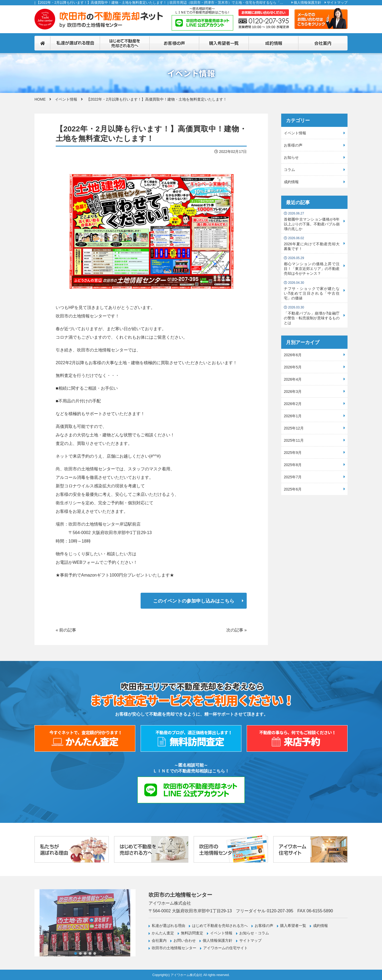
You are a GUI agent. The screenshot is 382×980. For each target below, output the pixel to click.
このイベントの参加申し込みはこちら (194, 601)
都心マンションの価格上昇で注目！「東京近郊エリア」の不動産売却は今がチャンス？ (312, 266)
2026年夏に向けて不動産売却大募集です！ (312, 244)
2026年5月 (293, 367)
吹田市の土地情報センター (174, 948)
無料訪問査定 (192, 933)
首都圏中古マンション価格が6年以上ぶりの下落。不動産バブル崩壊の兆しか (312, 221)
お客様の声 (293, 145)
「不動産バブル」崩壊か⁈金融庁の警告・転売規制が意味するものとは (312, 315)
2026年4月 (293, 379)
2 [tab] (80, 953)
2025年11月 (294, 440)
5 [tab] (95, 953)
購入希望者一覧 (293, 926)
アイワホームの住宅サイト (225, 948)
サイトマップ (337, 3)
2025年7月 (293, 477)
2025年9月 (293, 453)
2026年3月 (293, 392)
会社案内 (159, 940)
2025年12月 (294, 428)
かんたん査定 (163, 933)
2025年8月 (293, 465)
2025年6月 (293, 489)
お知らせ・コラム (254, 933)
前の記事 (68, 630)
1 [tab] (76, 953)
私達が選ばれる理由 (168, 926)
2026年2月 (293, 404)
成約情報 (291, 182)
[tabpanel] (85, 923)
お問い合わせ (185, 940)
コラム (289, 170)
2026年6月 (293, 355)
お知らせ (291, 157)
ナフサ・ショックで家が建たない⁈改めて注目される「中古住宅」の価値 (312, 291)
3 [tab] (85, 953)
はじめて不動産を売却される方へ (220, 926)
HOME (40, 99)
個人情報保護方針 (307, 3)
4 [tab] (90, 953)
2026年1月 (293, 416)
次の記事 (235, 630)
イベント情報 (66, 99)
